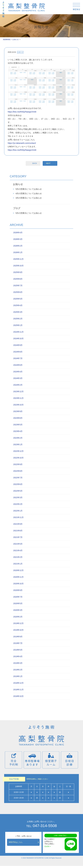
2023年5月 (18, 425)
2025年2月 (18, 319)
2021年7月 (18, 537)
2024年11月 (18, 332)
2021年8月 (18, 531)
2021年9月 (18, 524)
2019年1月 (18, 676)
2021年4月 (18, 550)
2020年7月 (18, 597)
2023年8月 (18, 418)
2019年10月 (18, 630)
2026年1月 (18, 252)
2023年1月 (18, 444)
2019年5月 (18, 650)
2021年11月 (18, 517)
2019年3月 (18, 663)
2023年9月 (18, 411)
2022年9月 (18, 464)
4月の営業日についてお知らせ (28, 193)
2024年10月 (18, 339)
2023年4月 (18, 431)
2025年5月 (18, 299)
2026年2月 (18, 246)
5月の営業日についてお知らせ (28, 189)
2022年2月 (18, 504)
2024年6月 (18, 365)
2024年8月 (18, 352)
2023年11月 (18, 398)
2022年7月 (18, 478)
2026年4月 (18, 233)
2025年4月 (18, 305)
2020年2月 (18, 617)
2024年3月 (18, 378)
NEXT (48, 163)
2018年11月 (18, 690)
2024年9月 (18, 345)
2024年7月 (18, 358)
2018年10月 (18, 696)
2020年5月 (18, 603)
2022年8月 (18, 471)
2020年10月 (18, 584)
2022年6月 (18, 484)
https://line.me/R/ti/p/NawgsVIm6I (22, 112)
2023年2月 (18, 438)
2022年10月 (18, 458)
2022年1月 (18, 511)
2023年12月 (18, 391)
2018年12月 (18, 683)
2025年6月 (18, 292)
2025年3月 (18, 312)
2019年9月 (18, 637)
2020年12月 (18, 570)
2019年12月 (18, 623)
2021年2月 (18, 557)
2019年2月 (18, 670)
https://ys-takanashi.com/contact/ (22, 143)
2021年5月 (18, 544)
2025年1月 (18, 325)
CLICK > (48, 846)
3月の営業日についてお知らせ (28, 198)
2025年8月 (18, 279)
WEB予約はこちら (16, 842)
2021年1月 (18, 564)
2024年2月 (18, 385)
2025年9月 (18, 272)
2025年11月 (18, 259)
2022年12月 (18, 451)
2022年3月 (18, 497)
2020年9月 (18, 590)
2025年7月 (18, 286)
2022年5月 (18, 491)
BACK (35, 163)
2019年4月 (18, 656)
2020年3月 (18, 610)
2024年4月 (18, 372)
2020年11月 (18, 577)
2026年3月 (18, 239)
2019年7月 (18, 643)
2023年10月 (18, 405)
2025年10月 (18, 266)
